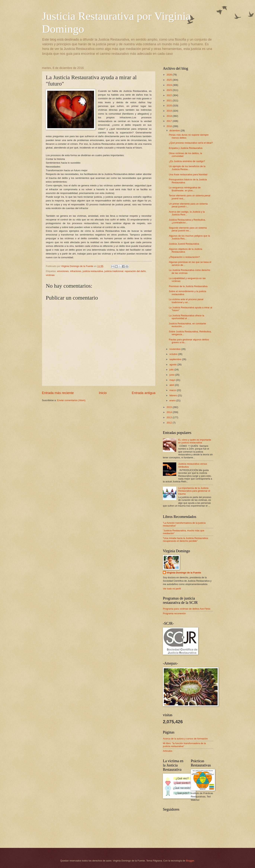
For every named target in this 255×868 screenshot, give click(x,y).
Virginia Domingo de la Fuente (184, 573)
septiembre (176, 359)
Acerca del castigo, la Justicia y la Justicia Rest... (187, 213)
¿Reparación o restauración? (184, 257)
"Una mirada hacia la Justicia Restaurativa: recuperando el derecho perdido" (186, 540)
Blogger (190, 861)
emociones (63, 271)
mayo (173, 380)
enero (173, 400)
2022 (170, 95)
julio (172, 370)
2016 (170, 126)
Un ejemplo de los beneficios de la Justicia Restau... (187, 168)
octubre (174, 354)
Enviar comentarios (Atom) (71, 400)
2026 (170, 75)
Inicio (103, 393)
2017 (170, 121)
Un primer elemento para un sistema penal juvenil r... (188, 205)
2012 (170, 423)
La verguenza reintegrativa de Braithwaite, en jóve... (185, 189)
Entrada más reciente (58, 393)
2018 (170, 116)
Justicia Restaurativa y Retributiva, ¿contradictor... (187, 221)
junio (172, 375)
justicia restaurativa (93, 271)
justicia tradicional (114, 271)
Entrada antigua (144, 393)
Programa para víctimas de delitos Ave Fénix (187, 609)
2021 (170, 101)
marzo (173, 390)
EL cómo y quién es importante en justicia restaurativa (195, 441)
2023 (170, 90)
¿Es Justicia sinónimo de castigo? (187, 161)
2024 (170, 85)
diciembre (175, 131)
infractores (76, 271)
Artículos (168, 751)
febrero (173, 395)
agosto (173, 365)
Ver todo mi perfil (172, 589)
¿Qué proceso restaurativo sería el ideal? (191, 143)
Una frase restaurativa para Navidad (188, 174)
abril (172, 385)
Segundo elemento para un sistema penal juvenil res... (188, 229)
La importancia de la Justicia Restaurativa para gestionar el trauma (194, 491)
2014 (170, 412)
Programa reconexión (174, 613)
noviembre (175, 349)
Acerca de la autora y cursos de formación (185, 739)
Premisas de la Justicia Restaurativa (188, 286)
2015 (170, 407)
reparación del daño (135, 271)
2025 (170, 80)
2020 (170, 106)
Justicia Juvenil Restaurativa (184, 244)
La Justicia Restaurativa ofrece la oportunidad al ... (187, 317)
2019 (170, 111)
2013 (170, 417)
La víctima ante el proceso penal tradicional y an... (186, 301)
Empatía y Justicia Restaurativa (186, 148)
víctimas (50, 275)
